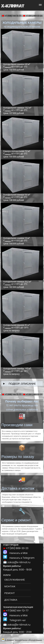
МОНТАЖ (10, 586)
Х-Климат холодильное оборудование (22, 640)
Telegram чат (14, 620)
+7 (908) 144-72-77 (13, 16)
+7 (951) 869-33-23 (34, 16)
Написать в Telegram (19, 558)
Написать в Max (15, 553)
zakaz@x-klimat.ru (19, 562)
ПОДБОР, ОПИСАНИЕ (21, 384)
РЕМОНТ (10, 593)
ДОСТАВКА (11, 600)
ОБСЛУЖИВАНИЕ (15, 580)
